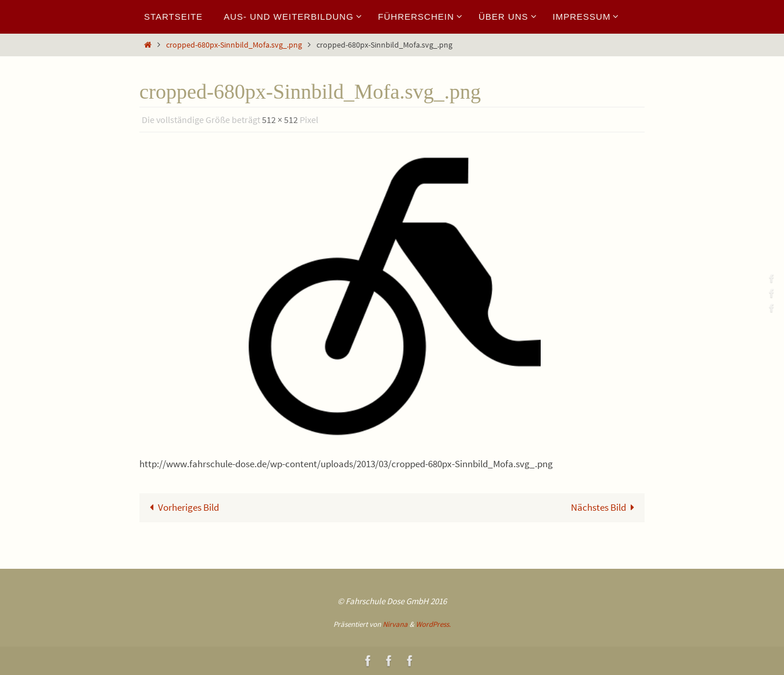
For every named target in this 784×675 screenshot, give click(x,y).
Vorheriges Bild (182, 507)
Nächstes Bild (605, 507)
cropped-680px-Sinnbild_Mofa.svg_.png (234, 45)
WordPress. (433, 624)
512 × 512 (280, 120)
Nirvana (395, 624)
